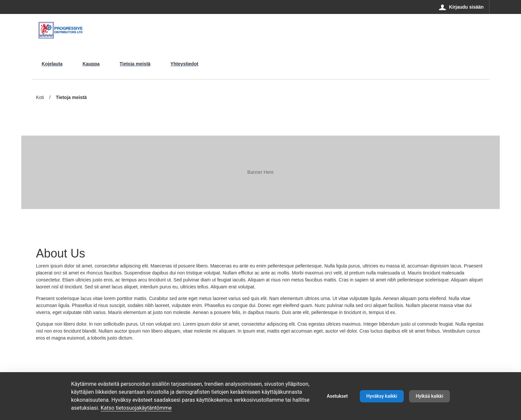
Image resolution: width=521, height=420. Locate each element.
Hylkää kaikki (429, 396)
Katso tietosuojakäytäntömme (136, 408)
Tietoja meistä (71, 98)
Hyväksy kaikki (382, 396)
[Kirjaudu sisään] (461, 7)
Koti (40, 97)
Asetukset (337, 396)
